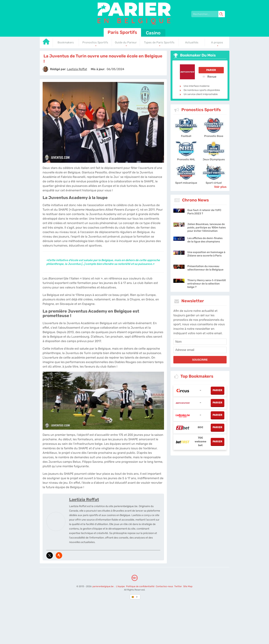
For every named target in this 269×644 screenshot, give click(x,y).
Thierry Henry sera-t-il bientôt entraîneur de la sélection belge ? (207, 284)
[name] (200, 342)
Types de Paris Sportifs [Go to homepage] (159, 42)
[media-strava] (59, 555)
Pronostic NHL (186, 159)
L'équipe (120, 586)
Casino (153, 33)
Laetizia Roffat (84, 500)
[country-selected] (133, 597)
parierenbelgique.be (103, 586)
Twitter (178, 586)
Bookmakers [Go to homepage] (66, 42)
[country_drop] (138, 597)
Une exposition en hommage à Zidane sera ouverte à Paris (206, 254)
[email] (200, 350)
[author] (45, 69)
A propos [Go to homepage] (217, 42)
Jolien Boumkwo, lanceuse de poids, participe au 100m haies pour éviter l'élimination (207, 228)
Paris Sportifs (122, 32)
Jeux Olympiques (214, 159)
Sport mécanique (186, 183)
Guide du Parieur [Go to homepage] (126, 42)
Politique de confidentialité (141, 586)
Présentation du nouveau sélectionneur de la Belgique (205, 268)
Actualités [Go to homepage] (192, 42)
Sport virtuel (214, 183)
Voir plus (220, 187)
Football (186, 136)
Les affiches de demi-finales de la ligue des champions (205, 240)
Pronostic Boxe (214, 136)
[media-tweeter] (50, 555)
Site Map (188, 586)
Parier (211, 70)
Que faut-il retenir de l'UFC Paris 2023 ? (204, 212)
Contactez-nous (164, 586)
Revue (209, 77)
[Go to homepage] (46, 43)
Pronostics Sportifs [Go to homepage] (95, 42)
